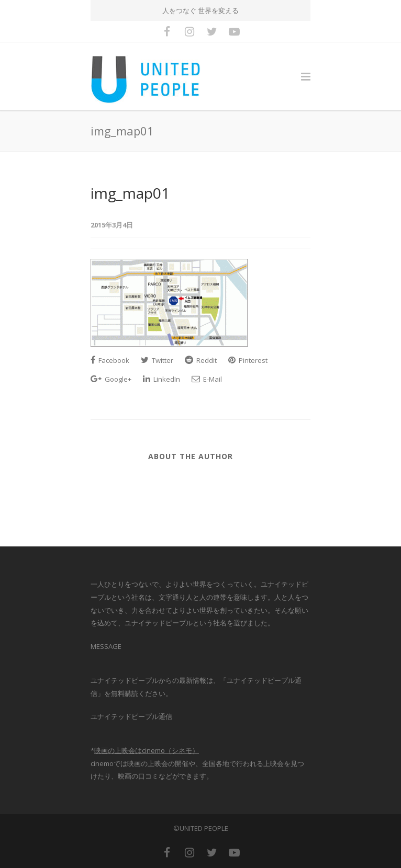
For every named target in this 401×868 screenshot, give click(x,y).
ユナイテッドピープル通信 (131, 716)
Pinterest (248, 360)
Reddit (201, 360)
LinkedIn (161, 379)
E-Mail (207, 379)
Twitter (157, 360)
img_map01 (130, 193)
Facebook (110, 360)
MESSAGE (106, 646)
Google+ (111, 379)
